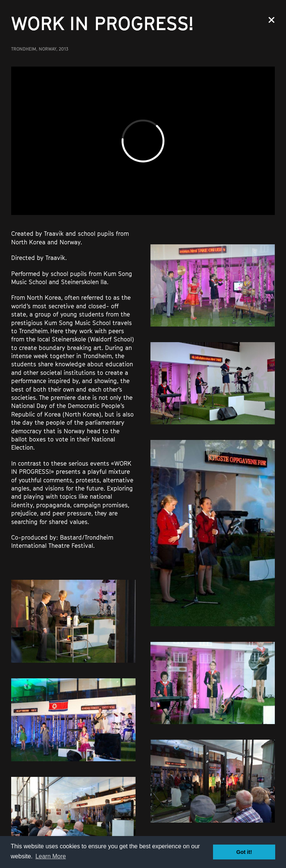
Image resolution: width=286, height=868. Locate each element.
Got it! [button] (244, 852)
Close (271, 20)
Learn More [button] (51, 856)
